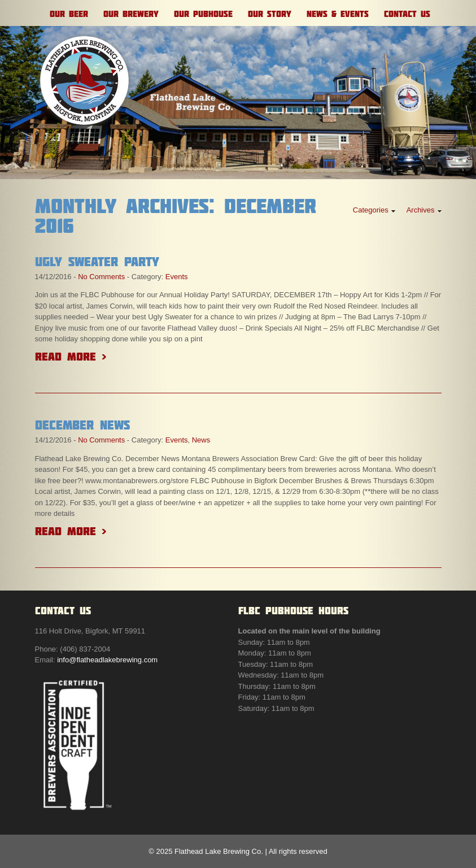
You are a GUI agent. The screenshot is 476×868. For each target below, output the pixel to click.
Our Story (270, 14)
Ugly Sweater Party (97, 262)
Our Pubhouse (203, 14)
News (201, 440)
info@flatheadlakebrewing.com (107, 660)
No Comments (101, 277)
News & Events (338, 14)
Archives (421, 210)
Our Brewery (131, 14)
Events (177, 277)
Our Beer (69, 14)
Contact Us (407, 14)
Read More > (71, 356)
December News (82, 425)
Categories (371, 210)
